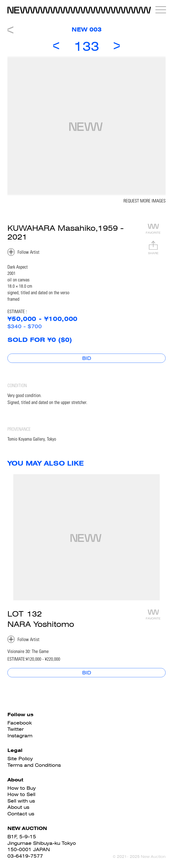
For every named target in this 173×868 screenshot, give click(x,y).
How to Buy (22, 788)
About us (18, 807)
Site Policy (20, 759)
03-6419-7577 (25, 856)
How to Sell (21, 794)
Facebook (20, 723)
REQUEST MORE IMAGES (145, 201)
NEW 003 (87, 29)
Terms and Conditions (34, 765)
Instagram (20, 736)
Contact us (21, 814)
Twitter (16, 729)
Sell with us (21, 801)
